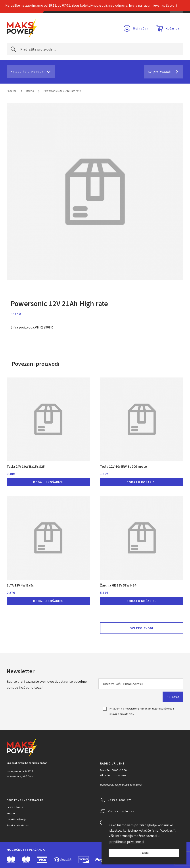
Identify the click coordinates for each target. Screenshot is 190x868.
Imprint (11, 813)
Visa (42, 860)
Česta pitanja (15, 807)
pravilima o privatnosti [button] (127, 842)
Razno (30, 91)
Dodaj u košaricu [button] (48, 482)
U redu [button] (144, 853)
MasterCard (11, 860)
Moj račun (141, 28)
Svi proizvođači (160, 72)
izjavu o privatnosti (121, 714)
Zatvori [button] (171, 5)
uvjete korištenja (162, 709)
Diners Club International (63, 860)
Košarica (173, 28)
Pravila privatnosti (18, 825)
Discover (83, 860)
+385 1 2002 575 (120, 800)
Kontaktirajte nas (121, 811)
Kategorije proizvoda (27, 71)
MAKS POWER (22, 28)
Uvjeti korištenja (17, 819)
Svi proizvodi (142, 628)
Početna (12, 91)
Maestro (26, 860)
